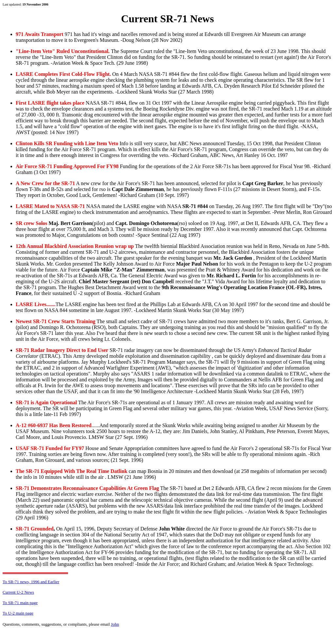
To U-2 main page (18, 613)
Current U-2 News (18, 592)
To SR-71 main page (20, 603)
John (115, 624)
